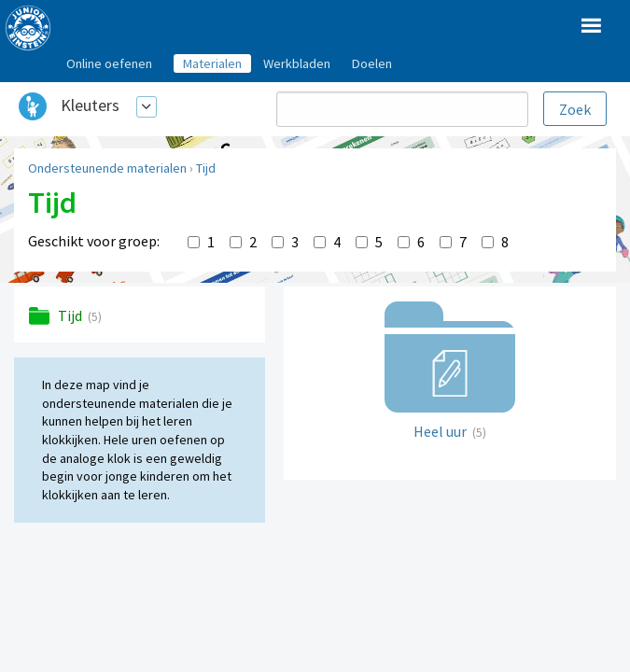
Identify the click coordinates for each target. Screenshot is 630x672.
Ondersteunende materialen (107, 168)
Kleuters (90, 105)
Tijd (206, 168)
